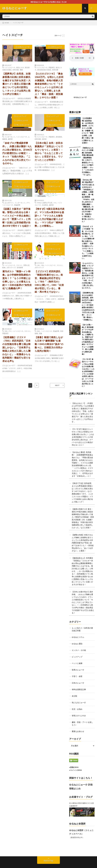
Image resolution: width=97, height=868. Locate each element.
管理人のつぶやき (79, 716)
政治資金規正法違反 (44, 70)
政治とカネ (20, 67)
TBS (42, 265)
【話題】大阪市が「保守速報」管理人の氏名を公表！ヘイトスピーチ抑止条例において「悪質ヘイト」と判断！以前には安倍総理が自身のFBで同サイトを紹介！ (17, 217)
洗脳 (40, 333)
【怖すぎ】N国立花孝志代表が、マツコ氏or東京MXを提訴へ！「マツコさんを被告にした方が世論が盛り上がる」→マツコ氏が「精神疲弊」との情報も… (50, 217)
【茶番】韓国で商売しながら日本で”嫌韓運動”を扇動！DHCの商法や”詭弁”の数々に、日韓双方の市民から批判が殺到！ (49, 344)
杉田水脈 (16, 70)
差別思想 (59, 137)
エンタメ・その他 (79, 650)
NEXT (57, 385)
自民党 (44, 139)
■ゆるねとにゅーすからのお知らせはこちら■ (49, 2)
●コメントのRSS (76, 770)
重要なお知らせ (78, 731)
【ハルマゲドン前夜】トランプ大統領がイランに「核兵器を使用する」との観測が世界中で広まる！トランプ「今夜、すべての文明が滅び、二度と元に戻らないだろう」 (88, 276)
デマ (28, 203)
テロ (55, 203)
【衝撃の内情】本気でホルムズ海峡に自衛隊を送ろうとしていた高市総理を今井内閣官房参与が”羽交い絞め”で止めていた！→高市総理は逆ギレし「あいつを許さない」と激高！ (83, 543)
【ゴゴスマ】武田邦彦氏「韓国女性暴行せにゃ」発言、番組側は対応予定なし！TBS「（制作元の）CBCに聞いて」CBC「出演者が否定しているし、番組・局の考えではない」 (49, 282)
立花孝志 (45, 205)
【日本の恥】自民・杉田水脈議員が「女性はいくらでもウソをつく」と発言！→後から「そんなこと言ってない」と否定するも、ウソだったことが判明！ (49, 152)
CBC (38, 265)
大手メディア (11, 267)
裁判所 (10, 139)
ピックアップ (21, 116)
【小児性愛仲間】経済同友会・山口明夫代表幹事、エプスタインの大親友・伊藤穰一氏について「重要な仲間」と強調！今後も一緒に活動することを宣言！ (88, 131)
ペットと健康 (77, 663)
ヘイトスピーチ (10, 67)
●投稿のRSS (74, 767)
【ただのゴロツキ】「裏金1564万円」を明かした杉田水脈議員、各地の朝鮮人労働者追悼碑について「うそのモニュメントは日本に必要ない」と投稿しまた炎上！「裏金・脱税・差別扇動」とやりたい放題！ (49, 86)
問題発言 (52, 67)
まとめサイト (9, 203)
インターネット (10, 137)
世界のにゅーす (78, 670)
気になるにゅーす (23, 125)
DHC (38, 331)
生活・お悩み (77, 709)
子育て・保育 (77, 676)
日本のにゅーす (24, 47)
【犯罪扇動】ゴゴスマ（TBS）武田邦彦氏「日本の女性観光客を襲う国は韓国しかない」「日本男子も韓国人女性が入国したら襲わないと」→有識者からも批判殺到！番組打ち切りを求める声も (16, 349)
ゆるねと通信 (77, 644)
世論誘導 (17, 205)
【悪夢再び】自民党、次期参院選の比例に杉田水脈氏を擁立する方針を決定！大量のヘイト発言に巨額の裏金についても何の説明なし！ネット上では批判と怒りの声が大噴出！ (16, 84)
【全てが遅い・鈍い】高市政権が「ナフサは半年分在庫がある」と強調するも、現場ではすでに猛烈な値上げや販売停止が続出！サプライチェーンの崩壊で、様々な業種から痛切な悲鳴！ (88, 339)
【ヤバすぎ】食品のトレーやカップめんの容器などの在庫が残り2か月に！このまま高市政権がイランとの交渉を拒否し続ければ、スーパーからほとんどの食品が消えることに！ (83, 437)
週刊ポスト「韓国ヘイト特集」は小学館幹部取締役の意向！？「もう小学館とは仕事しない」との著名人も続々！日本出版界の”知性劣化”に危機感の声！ (17, 280)
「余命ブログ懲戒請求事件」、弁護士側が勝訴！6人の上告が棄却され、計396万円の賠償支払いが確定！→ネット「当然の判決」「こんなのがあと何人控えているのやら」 (17, 153)
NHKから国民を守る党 (45, 203)
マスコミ (19, 265)
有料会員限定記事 (79, 689)
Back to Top (49, 861)
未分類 (74, 696)
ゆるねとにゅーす (80, 97)
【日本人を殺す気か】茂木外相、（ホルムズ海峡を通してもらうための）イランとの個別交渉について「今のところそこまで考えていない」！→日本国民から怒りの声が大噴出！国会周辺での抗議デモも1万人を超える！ (83, 602)
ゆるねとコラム (78, 637)
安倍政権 (20, 267)
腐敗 (21, 70)
